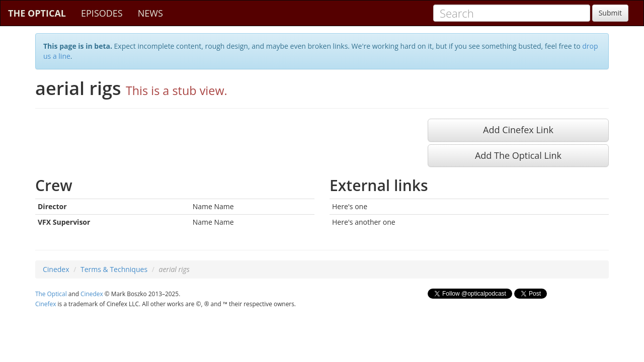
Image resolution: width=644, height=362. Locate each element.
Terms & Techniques (114, 269)
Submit (610, 13)
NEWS (150, 13)
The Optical (51, 294)
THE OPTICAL (37, 13)
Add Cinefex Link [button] (518, 130)
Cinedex (56, 269)
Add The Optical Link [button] (518, 155)
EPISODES (102, 13)
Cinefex (46, 304)
